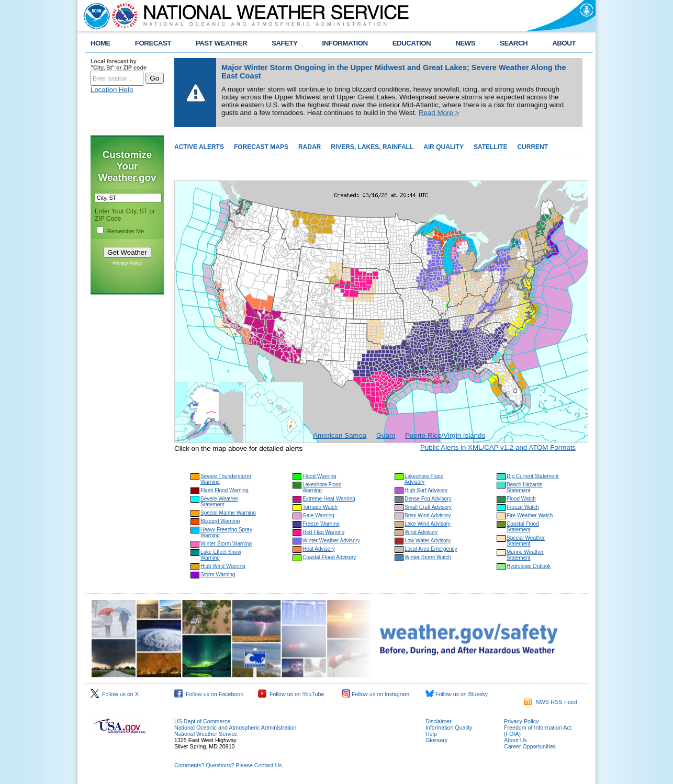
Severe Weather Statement (219, 502)
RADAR (310, 147)
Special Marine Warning (228, 513)
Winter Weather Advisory (331, 541)
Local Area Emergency (431, 549)
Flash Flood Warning (225, 490)
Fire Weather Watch (530, 515)
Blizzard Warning (220, 521)
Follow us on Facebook (209, 694)
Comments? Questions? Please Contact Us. (229, 765)
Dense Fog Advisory (428, 499)
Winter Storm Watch (428, 557)
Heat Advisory (319, 549)
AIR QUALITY (444, 147)
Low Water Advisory (428, 541)
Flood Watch (521, 499)
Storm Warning (218, 575)
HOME (100, 43)
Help (431, 734)
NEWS (465, 43)
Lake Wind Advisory (428, 524)
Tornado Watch (320, 507)
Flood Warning (319, 476)
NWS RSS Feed (551, 702)
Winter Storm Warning (226, 544)
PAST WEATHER (221, 43)
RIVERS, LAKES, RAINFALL (372, 147)
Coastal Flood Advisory (329, 557)
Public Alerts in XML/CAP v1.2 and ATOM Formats (498, 447)
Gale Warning (318, 515)
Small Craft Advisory (428, 507)
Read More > (439, 113)
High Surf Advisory (426, 490)
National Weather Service (206, 734)
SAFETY (284, 43)
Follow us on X (115, 694)
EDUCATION (412, 43)
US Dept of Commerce (202, 721)
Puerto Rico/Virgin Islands (445, 435)
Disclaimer (439, 721)
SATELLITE (490, 147)
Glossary (436, 740)
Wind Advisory (421, 532)
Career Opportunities (530, 746)
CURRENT (532, 147)
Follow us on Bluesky (457, 694)
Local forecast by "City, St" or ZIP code (119, 64)
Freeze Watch (523, 507)
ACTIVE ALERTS (199, 147)
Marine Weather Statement (525, 555)
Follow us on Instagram (375, 694)
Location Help (112, 90)
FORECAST (153, 43)
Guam (386, 435)
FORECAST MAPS (261, 147)
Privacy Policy (127, 263)
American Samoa (340, 435)
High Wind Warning (223, 566)
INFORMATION (345, 43)
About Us (515, 740)
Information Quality (449, 728)
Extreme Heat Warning (329, 499)
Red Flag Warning (323, 532)
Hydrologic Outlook (529, 566)
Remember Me (126, 231)
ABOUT (564, 43)
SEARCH (514, 43)
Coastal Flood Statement (523, 527)
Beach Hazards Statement (524, 487)
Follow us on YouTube (291, 694)
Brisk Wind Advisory (428, 515)
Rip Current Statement (533, 476)
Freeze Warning (321, 524)
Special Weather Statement (526, 541)
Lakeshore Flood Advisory (424, 479)
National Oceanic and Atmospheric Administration (235, 728)
